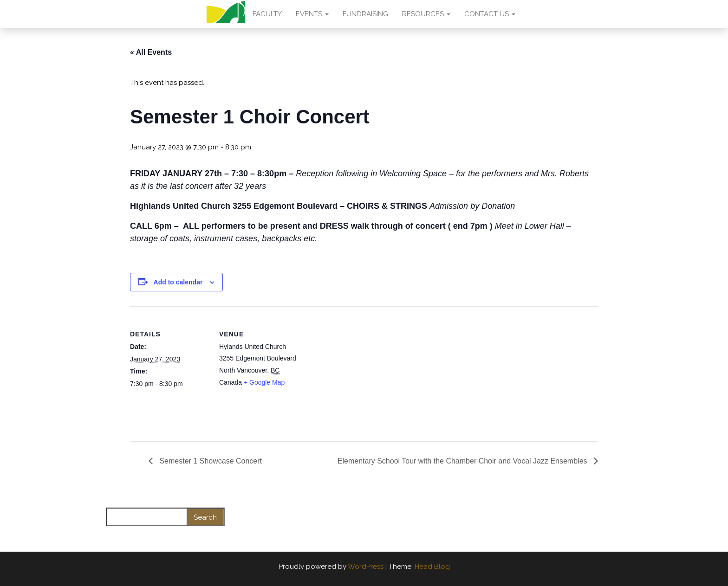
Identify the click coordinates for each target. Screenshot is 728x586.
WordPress (366, 567)
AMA (226, 14)
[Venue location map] (357, 370)
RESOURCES (426, 14)
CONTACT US (490, 14)
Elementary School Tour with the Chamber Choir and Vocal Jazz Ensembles (463, 461)
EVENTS (312, 14)
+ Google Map (264, 382)
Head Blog (432, 567)
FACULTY (267, 14)
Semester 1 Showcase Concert (210, 461)
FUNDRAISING (365, 14)
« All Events (151, 52)
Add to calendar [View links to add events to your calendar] (178, 282)
